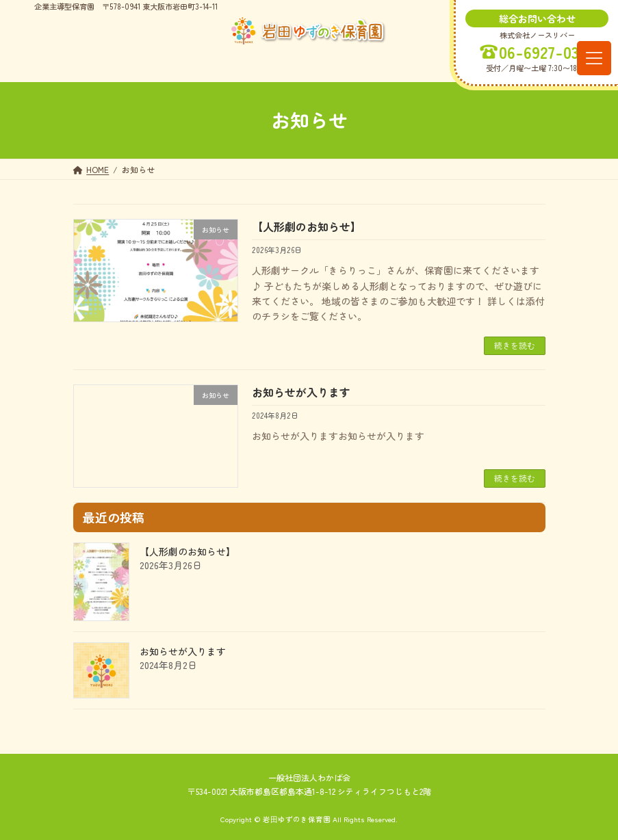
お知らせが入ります (301, 392)
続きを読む (515, 345)
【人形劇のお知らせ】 (307, 226)
